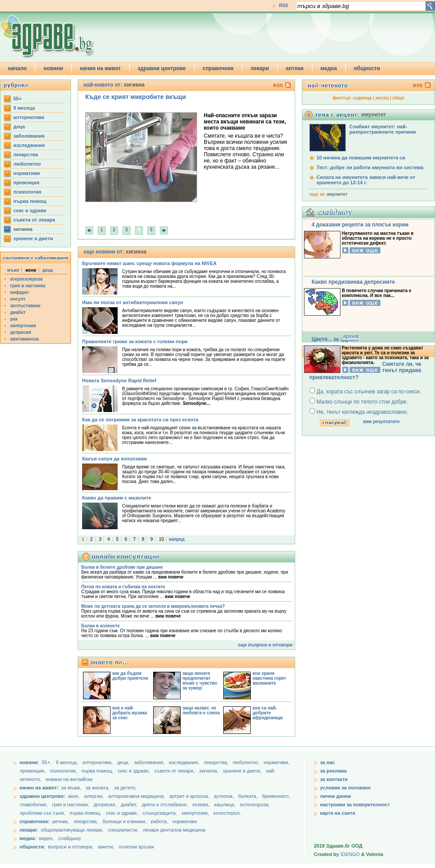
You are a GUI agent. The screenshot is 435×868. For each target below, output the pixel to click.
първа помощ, (98, 771)
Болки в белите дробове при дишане (122, 567)
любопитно (27, 164)
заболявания (29, 136)
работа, (160, 821)
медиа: (28, 838)
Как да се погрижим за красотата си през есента (140, 420)
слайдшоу (70, 838)
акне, (74, 796)
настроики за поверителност (355, 805)
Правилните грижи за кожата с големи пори (135, 341)
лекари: (29, 830)
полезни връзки (136, 847)
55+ (18, 99)
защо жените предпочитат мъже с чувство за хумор (200, 681)
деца (19, 127)
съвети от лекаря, (175, 771)
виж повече (171, 577)
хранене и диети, (243, 771)
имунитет (337, 194)
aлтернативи (29, 117)
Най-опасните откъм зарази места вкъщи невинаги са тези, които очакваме (245, 122)
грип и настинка (28, 286)
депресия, (106, 805)
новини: (29, 762)
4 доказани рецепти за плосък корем (360, 225)
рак (14, 319)
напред (177, 539)
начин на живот (100, 68)
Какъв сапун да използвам (115, 459)
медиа (329, 68)
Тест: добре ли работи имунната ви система (370, 167)
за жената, (98, 788)
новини (53, 68)
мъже (13, 270)
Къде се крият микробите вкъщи (136, 97)
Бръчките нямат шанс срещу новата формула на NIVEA (149, 263)
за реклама (333, 771)
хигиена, (210, 771)
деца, (124, 762)
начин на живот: (39, 788)
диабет (18, 312)
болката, (248, 796)
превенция (26, 182)
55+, (47, 762)
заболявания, (150, 762)
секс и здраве (30, 210)
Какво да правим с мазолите (117, 498)
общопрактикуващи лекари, (72, 830)
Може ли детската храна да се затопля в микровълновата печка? (153, 606)
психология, (64, 771)
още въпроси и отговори (265, 645)
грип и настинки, (71, 805)
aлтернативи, (98, 762)
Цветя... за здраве (335, 339)
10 (161, 539)
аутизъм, (224, 796)
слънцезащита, (160, 813)
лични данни (336, 796)
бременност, (276, 796)
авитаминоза (24, 339)
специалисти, (123, 830)
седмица (362, 98)
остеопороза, (255, 805)
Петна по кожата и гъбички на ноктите (123, 587)
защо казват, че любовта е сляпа (201, 710)
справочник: (35, 821)
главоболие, (34, 805)
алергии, (95, 796)
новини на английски (69, 779)
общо (398, 98)
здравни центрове (162, 68)
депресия (21, 332)
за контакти (334, 779)
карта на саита (338, 813)
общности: (32, 847)
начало (17, 68)
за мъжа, (71, 788)
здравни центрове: (42, 796)
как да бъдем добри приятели (130, 676)
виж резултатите (381, 422)
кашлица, (225, 805)
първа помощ (30, 201)
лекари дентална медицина (174, 830)
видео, (47, 838)
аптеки (295, 68)
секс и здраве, (134, 771)
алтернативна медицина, (137, 796)
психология (27, 192)
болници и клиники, (125, 821)
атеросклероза (26, 279)
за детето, (125, 788)
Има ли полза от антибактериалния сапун (132, 302)
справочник (218, 68)
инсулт (18, 299)
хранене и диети (33, 238)
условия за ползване (345, 788)
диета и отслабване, (166, 805)
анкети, (106, 847)
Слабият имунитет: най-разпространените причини (383, 129)
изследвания (29, 145)
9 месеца (24, 108)
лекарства (26, 155)
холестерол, (227, 813)
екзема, (202, 805)
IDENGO (350, 854)
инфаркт (20, 292)
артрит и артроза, (190, 796)
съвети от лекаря (34, 220)
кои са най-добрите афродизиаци (268, 713)
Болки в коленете (101, 626)
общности (367, 68)
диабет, (130, 805)
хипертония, (196, 813)
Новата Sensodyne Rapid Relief (119, 380)
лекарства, (217, 762)
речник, (61, 821)
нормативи (27, 173)
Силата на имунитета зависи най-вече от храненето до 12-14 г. (366, 180)
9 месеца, (68, 762)
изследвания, (185, 762)
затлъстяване (25, 306)
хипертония (23, 326)
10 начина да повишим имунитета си (361, 158)
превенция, (34, 771)
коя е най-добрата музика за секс (130, 713)
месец (382, 98)
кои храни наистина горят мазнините (269, 678)
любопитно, (247, 762)
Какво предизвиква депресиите (353, 282)
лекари (260, 68)
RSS (283, 6)
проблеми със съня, (43, 813)
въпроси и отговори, (71, 847)
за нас (327, 762)
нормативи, (277, 762)
